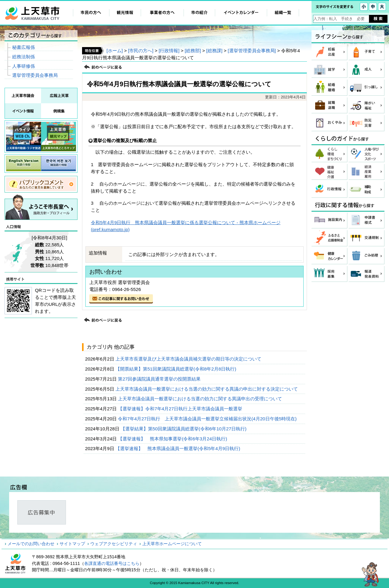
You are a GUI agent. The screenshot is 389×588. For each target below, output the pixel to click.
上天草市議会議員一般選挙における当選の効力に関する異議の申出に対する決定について (207, 389)
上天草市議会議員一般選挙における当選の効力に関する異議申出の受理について (201, 399)
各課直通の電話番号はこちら (112, 563)
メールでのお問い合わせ (31, 544)
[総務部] (193, 51)
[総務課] (214, 51)
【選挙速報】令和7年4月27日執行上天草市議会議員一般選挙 (181, 409)
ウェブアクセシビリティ (114, 544)
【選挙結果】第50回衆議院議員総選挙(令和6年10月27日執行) (184, 429)
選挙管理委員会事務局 (35, 75)
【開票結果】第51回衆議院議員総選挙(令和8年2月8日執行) (177, 369)
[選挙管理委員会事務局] (252, 51)
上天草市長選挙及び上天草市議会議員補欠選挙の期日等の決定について (189, 359)
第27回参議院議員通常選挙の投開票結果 (160, 379)
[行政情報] (169, 51)
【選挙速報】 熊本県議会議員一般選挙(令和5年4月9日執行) (179, 448)
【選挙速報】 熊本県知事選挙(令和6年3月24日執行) (173, 439)
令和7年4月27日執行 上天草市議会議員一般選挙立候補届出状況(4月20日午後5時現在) (208, 419)
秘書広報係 (24, 47)
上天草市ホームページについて (172, 544)
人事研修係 (24, 66)
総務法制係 (24, 57)
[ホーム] (114, 51)
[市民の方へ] (141, 51)
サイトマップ (72, 544)
